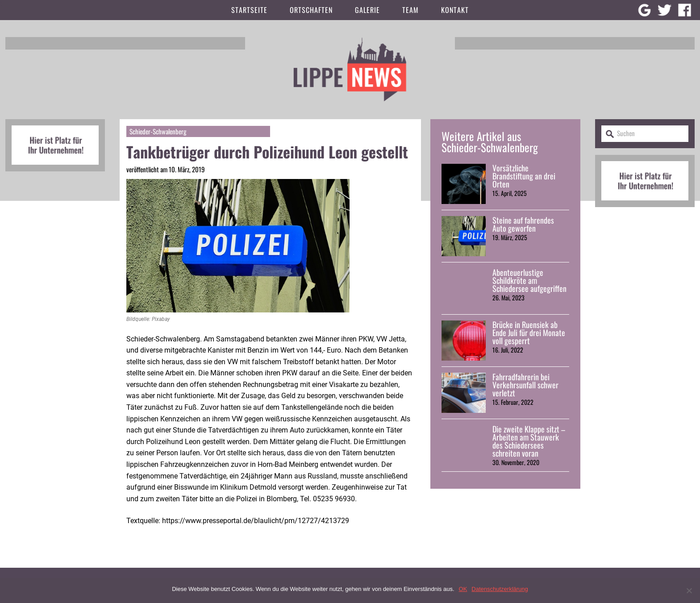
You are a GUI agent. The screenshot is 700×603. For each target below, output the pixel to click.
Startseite (249, 10)
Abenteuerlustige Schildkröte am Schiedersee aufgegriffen (529, 280)
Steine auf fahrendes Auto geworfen (523, 224)
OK (463, 589)
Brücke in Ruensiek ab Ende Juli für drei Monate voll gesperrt (529, 333)
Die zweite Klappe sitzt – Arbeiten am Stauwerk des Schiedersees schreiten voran (529, 441)
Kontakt (455, 10)
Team (410, 10)
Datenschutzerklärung (500, 589)
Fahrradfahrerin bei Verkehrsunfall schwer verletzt (525, 385)
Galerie (367, 10)
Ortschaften (311, 10)
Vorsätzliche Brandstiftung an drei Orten (524, 176)
